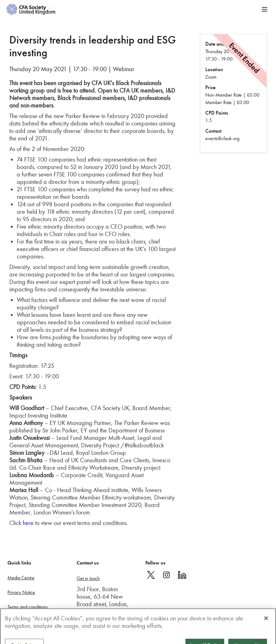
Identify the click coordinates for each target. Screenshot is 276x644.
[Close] (266, 622)
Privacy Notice (21, 592)
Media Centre (21, 578)
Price (210, 87)
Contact (213, 131)
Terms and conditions (28, 607)
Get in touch (88, 578)
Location (214, 69)
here (28, 523)
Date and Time (220, 44)
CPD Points (217, 113)
